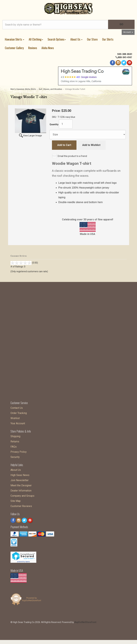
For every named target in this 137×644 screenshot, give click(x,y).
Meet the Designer (21, 485)
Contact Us (17, 407)
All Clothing (36, 39)
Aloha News (48, 48)
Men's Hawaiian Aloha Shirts (23, 89)
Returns (15, 441)
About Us (76, 39)
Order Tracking (19, 412)
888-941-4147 (125, 57)
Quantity (54, 124)
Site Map (16, 500)
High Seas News (20, 474)
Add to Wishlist (91, 145)
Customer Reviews (21, 505)
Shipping (15, 435)
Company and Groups (22, 495)
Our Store (92, 39)
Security (15, 456)
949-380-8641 (125, 54)
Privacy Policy (19, 451)
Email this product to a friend (72, 156)
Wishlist (15, 417)
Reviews (33, 48)
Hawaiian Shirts (15, 39)
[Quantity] (66, 124)
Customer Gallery (14, 48)
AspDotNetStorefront (85, 621)
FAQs (14, 446)
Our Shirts (108, 39)
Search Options (57, 39)
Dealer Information (21, 490)
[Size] (88, 135)
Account (128, 32)
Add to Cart (64, 145)
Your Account (18, 423)
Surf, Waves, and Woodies (50, 89)
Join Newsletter (20, 479)
